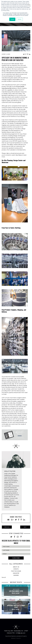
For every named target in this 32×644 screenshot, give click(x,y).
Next (25, 527)
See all (4, 577)
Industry (16, 573)
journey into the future (9, 385)
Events (16, 569)
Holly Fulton (10, 471)
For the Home (16, 571)
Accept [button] (12, 19)
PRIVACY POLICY (16, 638)
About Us (16, 567)
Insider (16, 575)
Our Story (19, 155)
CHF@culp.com (21, 633)
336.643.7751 (11, 633)
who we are (15, 64)
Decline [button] (20, 19)
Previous (7, 527)
